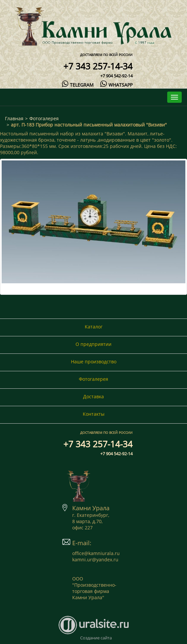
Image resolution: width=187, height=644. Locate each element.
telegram (78, 85)
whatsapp (116, 85)
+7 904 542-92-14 (116, 76)
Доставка (93, 396)
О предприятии (93, 344)
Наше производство (94, 362)
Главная (14, 118)
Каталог (94, 327)
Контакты (94, 414)
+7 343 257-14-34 (98, 66)
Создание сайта (96, 638)
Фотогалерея (44, 118)
